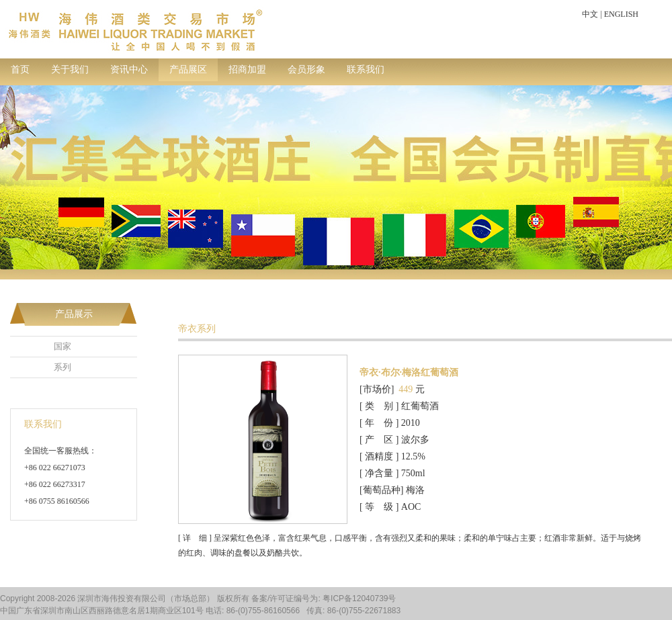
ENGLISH (621, 14)
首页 (20, 70)
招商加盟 (247, 70)
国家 (62, 346)
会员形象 (306, 70)
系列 (62, 367)
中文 (590, 14)
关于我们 (70, 70)
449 (406, 389)
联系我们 (366, 70)
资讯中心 (129, 70)
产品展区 (188, 70)
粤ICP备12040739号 (359, 599)
